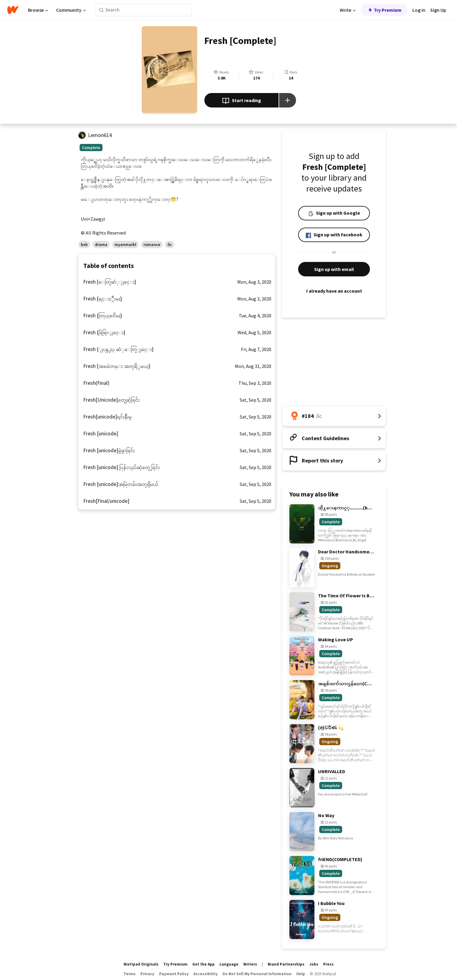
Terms (130, 974)
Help (301, 974)
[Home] (13, 10)
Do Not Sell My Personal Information (257, 974)
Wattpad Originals (141, 964)
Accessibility (206, 974)
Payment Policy (174, 974)
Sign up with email (334, 269)
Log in (419, 10)
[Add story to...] (288, 100)
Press (328, 964)
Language (229, 964)
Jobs (314, 964)
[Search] (101, 10)
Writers (250, 964)
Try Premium (384, 10)
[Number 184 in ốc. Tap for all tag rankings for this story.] (334, 416)
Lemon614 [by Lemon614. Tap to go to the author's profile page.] (100, 135)
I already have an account (334, 291)
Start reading (242, 101)
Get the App (203, 964)
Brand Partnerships (286, 964)
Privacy (147, 974)
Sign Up (438, 10)
